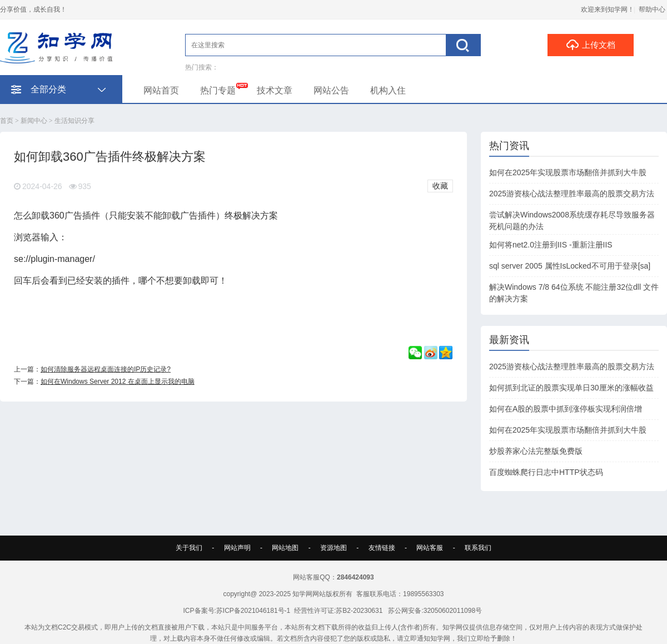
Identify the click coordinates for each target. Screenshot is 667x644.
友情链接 (382, 548)
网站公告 (331, 90)
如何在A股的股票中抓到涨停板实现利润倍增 (566, 409)
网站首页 (161, 90)
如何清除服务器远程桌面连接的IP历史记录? (106, 369)
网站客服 (430, 548)
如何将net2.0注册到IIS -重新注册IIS (551, 245)
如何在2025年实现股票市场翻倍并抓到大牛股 (568, 172)
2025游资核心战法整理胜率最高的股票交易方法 (572, 194)
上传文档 (591, 44)
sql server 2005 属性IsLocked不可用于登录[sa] (570, 266)
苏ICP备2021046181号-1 (253, 611)
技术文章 (275, 90)
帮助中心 (652, 9)
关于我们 (189, 548)
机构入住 (388, 90)
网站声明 (237, 548)
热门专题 (218, 90)
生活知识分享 (74, 121)
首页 (7, 121)
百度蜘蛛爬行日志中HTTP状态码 (546, 472)
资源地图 (333, 548)
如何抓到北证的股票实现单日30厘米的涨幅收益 (571, 388)
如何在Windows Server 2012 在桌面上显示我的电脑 (118, 382)
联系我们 (478, 548)
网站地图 (285, 548)
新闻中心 (34, 121)
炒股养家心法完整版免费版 (536, 451)
